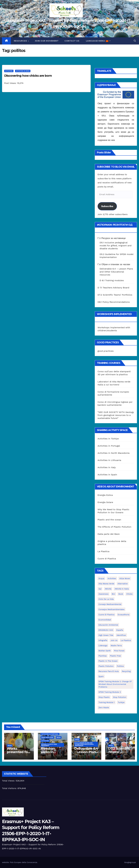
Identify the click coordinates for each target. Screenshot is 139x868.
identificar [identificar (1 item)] (121, 635)
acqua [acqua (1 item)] (101, 578)
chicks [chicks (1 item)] (129, 594)
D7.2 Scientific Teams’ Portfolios (115, 295)
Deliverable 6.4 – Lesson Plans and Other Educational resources (116, 272)
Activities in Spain (23, 71)
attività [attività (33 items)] (108, 589)
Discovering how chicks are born (28, 76)
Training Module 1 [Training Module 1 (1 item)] (107, 702)
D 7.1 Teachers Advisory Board (113, 288)
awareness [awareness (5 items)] (104, 594)
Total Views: (9, 781)
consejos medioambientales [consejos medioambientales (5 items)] (112, 609)
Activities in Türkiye (108, 439)
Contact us (72, 41)
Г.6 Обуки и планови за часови (114, 264)
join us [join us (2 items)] (114, 640)
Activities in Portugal (109, 446)
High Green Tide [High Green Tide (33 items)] (106, 635)
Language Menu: (97, 41)
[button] (135, 41)
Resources (21, 41)
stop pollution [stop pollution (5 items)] (120, 697)
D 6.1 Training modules (112, 280)
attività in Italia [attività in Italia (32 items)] (122, 589)
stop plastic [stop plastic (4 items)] (104, 697)
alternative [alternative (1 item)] (123, 584)
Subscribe (107, 206)
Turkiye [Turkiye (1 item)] (121, 702)
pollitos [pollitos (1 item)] (120, 666)
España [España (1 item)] (120, 630)
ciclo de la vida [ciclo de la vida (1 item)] (106, 599)
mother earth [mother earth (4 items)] (105, 651)
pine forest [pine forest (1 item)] (119, 651)
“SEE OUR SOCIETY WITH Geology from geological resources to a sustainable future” (116, 415)
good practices (106, 351)
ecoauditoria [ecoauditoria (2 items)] (124, 615)
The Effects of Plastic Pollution (114, 527)
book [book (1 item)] (121, 594)
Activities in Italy (107, 467)
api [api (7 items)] (100, 589)
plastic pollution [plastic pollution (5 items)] (106, 666)
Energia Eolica (105, 495)
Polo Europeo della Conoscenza (23, 862)
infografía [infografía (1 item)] (103, 640)
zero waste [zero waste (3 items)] (104, 707)
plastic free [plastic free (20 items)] (115, 656)
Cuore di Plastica (107, 559)
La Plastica (104, 551)
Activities (9, 71)
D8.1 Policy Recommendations (114, 302)
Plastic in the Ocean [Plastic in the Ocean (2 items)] (108, 661)
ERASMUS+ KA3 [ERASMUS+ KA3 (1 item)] (106, 630)
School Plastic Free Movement (49, 745)
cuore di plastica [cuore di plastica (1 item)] (106, 615)
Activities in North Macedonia (114, 453)
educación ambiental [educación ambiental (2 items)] (108, 625)
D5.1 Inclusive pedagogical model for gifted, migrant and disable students (116, 246)
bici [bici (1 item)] (113, 594)
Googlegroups (130, 862)
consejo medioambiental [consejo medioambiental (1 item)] (110, 604)
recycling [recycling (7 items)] (126, 671)
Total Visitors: (10, 788)
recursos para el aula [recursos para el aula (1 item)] (109, 671)
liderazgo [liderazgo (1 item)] (103, 645)
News (10, 746)
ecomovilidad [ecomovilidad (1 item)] (105, 620)
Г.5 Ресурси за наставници (112, 238)
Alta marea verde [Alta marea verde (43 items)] (106, 584)
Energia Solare (105, 502)
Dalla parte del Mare (109, 534)
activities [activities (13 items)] (112, 578)
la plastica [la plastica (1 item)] (126, 640)
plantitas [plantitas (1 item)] (103, 656)
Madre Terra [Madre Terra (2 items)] (116, 645)
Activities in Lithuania (109, 460)
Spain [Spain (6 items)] (101, 676)
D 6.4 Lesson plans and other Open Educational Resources (84, 744)
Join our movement (47, 41)
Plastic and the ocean (109, 520)
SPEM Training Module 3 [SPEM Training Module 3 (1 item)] (110, 692)
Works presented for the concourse (18, 752)
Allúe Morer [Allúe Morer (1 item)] (125, 578)
